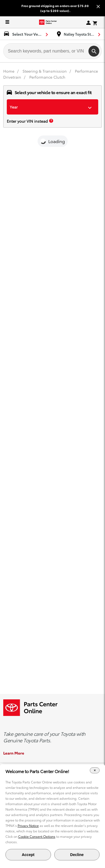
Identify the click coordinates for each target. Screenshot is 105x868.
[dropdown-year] (52, 107)
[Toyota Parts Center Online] (48, 22)
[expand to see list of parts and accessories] (7, 22)
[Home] (9, 71)
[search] (94, 51)
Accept (28, 855)
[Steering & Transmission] (45, 71)
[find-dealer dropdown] (79, 34)
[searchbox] (45, 51)
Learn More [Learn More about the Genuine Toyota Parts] (14, 754)
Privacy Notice (28, 825)
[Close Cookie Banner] (95, 770)
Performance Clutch (47, 77)
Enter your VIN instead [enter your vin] (27, 121)
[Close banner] (98, 5)
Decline (77, 855)
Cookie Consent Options (37, 836)
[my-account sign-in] (88, 22)
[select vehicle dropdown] (26, 34)
